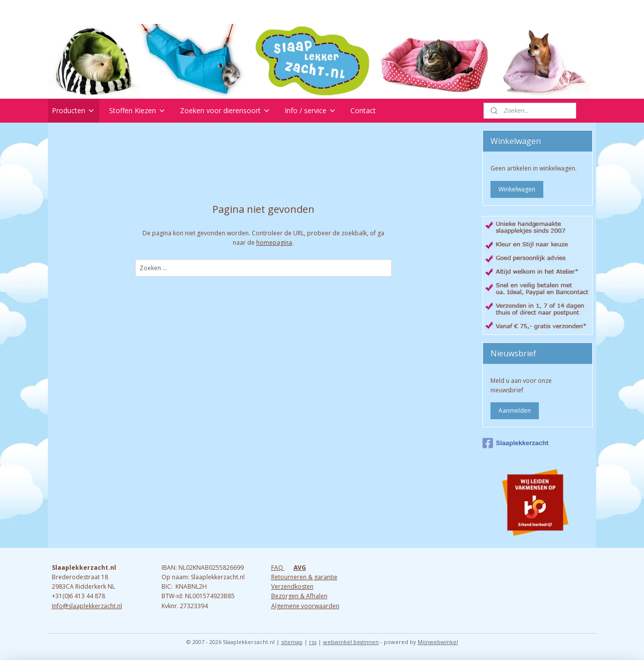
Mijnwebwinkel (438, 642)
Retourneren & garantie (304, 577)
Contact (363, 110)
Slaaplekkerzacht (516, 443)
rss (313, 642)
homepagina (274, 243)
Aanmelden (515, 411)
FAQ (278, 568)
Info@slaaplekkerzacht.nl (87, 606)
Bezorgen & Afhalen (299, 596)
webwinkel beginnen (351, 642)
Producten (74, 110)
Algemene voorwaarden (305, 606)
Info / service (311, 110)
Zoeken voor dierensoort (225, 110)
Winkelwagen (517, 189)
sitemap (292, 642)
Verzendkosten (292, 586)
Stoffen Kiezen (138, 110)
